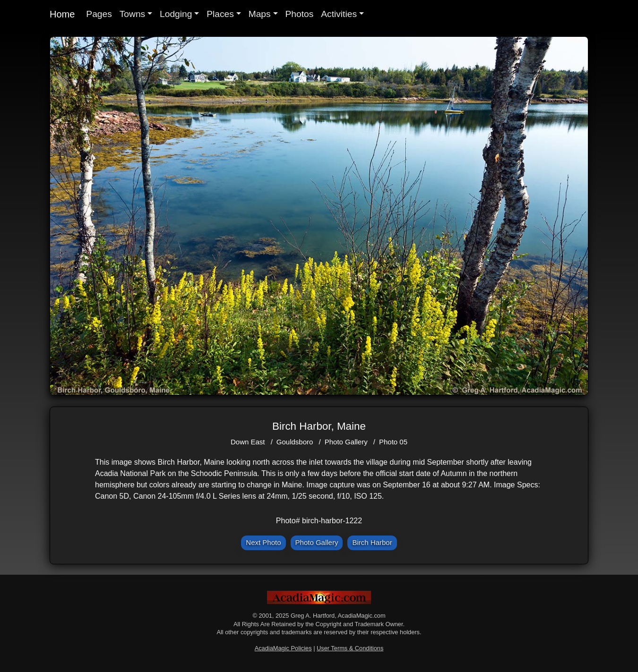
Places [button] (220, 14)
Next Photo (263, 542)
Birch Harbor (372, 542)
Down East (248, 442)
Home (62, 14)
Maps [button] (260, 14)
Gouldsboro (295, 442)
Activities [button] (339, 14)
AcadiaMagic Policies (283, 648)
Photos (300, 14)
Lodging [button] (176, 14)
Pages (99, 14)
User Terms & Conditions (350, 648)
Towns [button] (132, 14)
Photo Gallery (346, 442)
